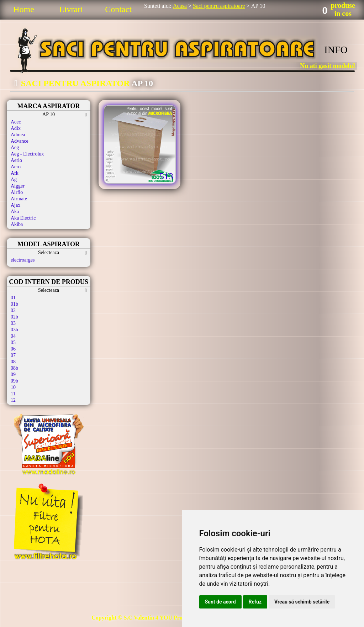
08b (14, 368)
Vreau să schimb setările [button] (302, 602)
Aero (16, 167)
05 (13, 343)
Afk (15, 173)
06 (13, 349)
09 (13, 375)
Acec (16, 122)
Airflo (17, 192)
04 (13, 336)
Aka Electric (23, 218)
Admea (18, 135)
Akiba (17, 224)
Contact (118, 9)
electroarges (23, 260)
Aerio (16, 160)
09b (14, 381)
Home (24, 9)
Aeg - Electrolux (27, 154)
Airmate (19, 199)
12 (13, 400)
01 (13, 298)
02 (13, 310)
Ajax (15, 205)
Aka (15, 212)
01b (14, 304)
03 (13, 323)
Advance (20, 141)
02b (14, 317)
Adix (16, 128)
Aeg (15, 147)
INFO (336, 50)
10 (13, 387)
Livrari (71, 9)
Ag (14, 180)
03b (14, 330)
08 (13, 362)
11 (13, 394)
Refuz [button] (255, 602)
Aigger (18, 186)
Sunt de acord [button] (220, 602)
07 (13, 355)
